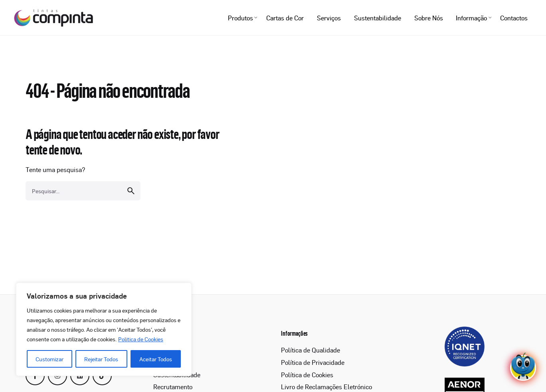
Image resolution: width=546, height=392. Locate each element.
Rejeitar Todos (101, 359)
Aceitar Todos (156, 359)
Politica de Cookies (141, 339)
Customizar (49, 359)
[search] (131, 196)
